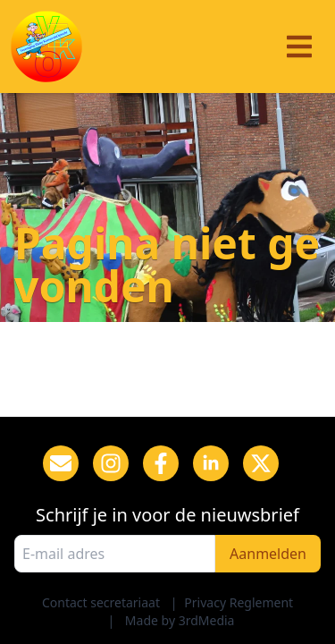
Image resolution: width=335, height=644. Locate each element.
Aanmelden (268, 554)
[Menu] (299, 47)
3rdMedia (207, 620)
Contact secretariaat (101, 602)
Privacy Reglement (239, 602)
